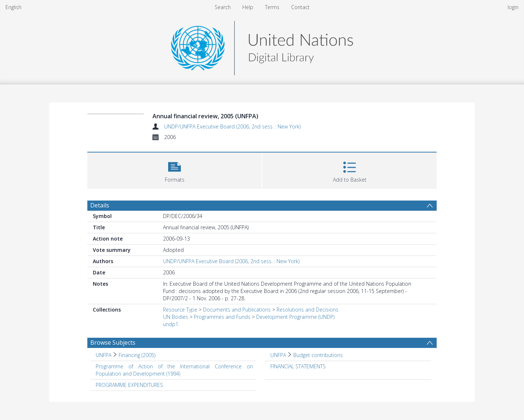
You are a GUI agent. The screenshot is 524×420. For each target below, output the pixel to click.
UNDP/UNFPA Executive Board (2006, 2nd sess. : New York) (232, 126)
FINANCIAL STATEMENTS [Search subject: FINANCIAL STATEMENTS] (298, 366)
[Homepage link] (262, 46)
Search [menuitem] (223, 7)
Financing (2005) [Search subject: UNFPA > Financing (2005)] (137, 355)
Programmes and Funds (222, 317)
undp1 (171, 324)
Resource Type (180, 310)
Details (100, 205)
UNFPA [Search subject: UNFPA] (104, 355)
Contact (300, 7)
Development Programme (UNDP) (295, 317)
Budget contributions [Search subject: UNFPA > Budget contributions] (318, 355)
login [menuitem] (513, 7)
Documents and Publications (237, 310)
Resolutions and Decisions (307, 310)
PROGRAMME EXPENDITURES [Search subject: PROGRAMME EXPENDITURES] (129, 385)
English (13, 7)
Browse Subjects (113, 342)
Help (248, 7)
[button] (174, 170)
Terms (272, 7)
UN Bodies (176, 317)
